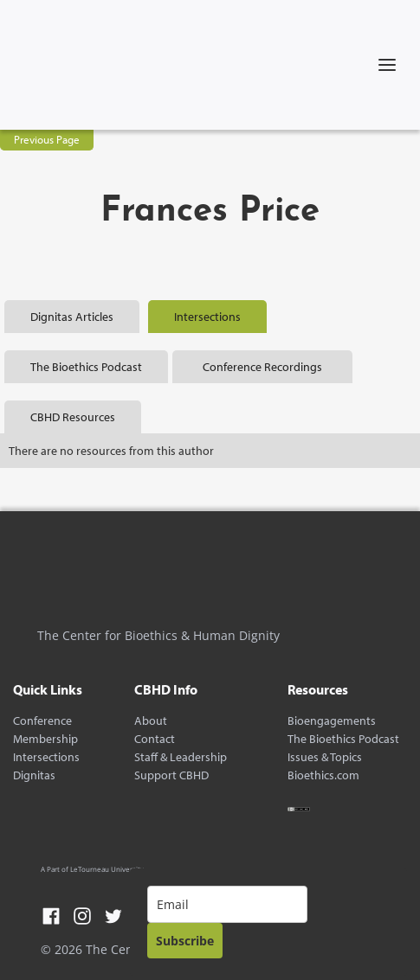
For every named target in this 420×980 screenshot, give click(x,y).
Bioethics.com (323, 775)
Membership (45, 739)
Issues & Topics (325, 757)
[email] (227, 904)
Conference (42, 721)
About (151, 721)
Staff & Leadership (181, 757)
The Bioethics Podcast (343, 739)
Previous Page (47, 139)
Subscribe (185, 941)
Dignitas (34, 775)
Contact (155, 739)
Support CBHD (171, 775)
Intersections (46, 757)
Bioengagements (332, 721)
